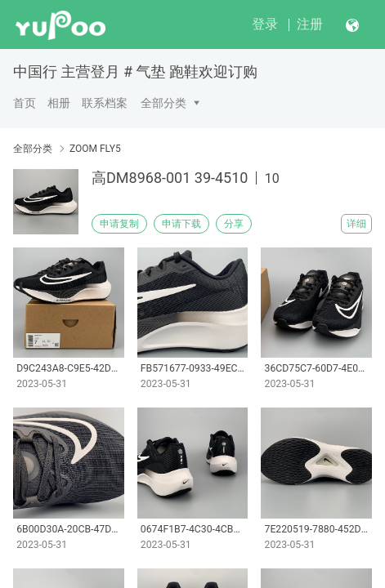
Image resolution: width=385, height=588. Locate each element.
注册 (310, 24)
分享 (234, 224)
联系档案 (105, 103)
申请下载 (181, 224)
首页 (25, 103)
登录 (265, 24)
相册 (59, 103)
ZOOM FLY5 (95, 149)
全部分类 (163, 103)
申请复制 (119, 224)
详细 (356, 224)
